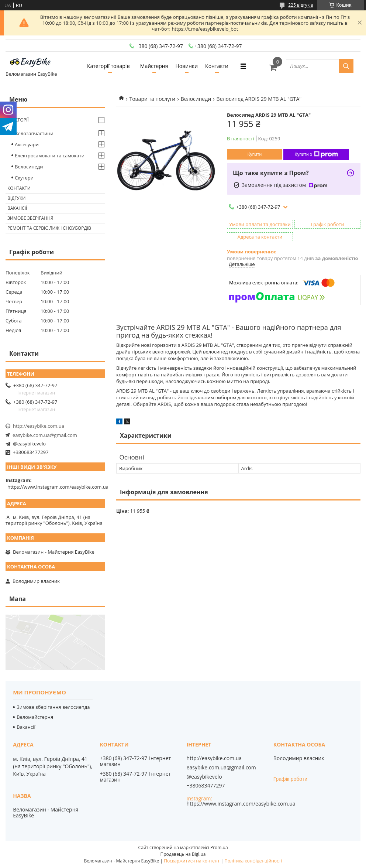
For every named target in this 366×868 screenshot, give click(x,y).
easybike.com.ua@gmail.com (45, 435)
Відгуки (16, 198)
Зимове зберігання (30, 218)
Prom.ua (219, 848)
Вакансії (17, 208)
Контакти (217, 66)
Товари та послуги (152, 99)
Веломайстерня (35, 717)
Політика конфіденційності (253, 861)
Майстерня (154, 66)
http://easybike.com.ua (39, 426)
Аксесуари (27, 144)
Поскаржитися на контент (192, 861)
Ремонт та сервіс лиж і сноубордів (49, 228)
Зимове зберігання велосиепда (53, 707)
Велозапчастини (34, 133)
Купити (255, 154)
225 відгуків (301, 5)
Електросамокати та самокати (50, 156)
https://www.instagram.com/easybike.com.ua (58, 487)
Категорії (18, 120)
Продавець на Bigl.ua (183, 854)
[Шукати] (346, 66)
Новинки (187, 66)
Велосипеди (196, 99)
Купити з (316, 154)
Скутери (24, 178)
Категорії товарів (108, 66)
